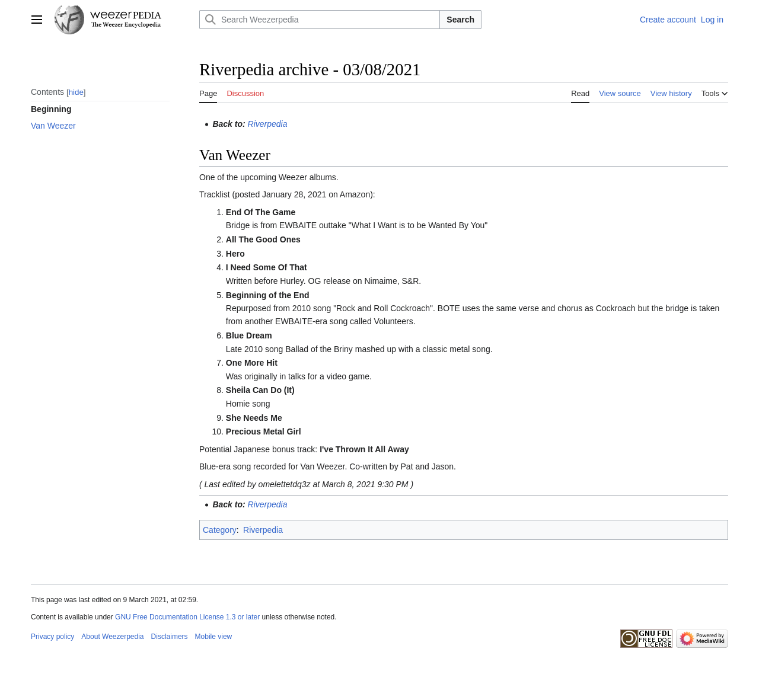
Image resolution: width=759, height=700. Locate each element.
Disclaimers (170, 637)
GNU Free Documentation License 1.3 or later (187, 617)
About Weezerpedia (112, 637)
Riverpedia (268, 124)
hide (76, 92)
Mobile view (214, 637)
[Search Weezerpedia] (320, 20)
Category (220, 530)
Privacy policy (52, 637)
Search (460, 20)
